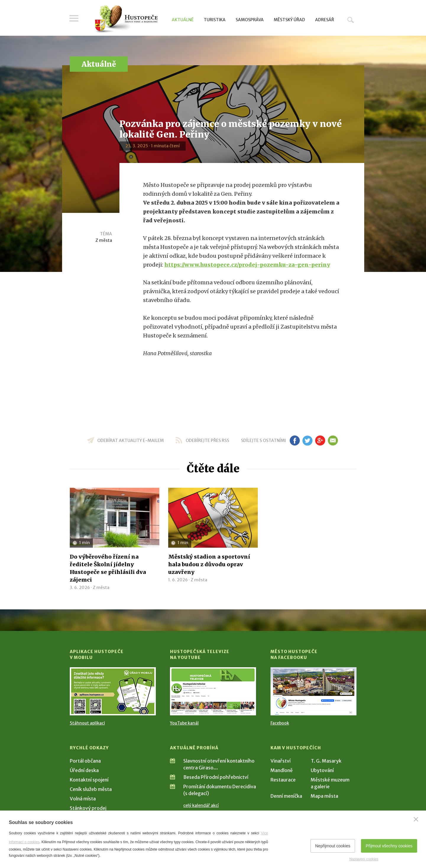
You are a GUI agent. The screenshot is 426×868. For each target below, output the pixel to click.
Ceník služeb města (91, 789)
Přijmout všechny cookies (389, 846)
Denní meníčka (286, 796)
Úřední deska (84, 770)
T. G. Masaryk (326, 761)
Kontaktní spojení (89, 780)
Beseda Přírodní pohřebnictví (216, 777)
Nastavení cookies (364, 859)
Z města (104, 240)
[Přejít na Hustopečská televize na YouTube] (213, 691)
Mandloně (282, 770)
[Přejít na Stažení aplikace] (113, 691)
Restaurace (283, 780)
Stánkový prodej (88, 808)
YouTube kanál (184, 723)
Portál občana (85, 761)
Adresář (325, 20)
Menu (74, 18)
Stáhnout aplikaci (87, 723)
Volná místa (83, 799)
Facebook (280, 723)
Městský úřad (289, 20)
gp (320, 440)
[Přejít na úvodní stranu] (126, 19)
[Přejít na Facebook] (314, 691)
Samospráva (250, 20)
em (333, 440)
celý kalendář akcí (201, 805)
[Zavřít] (416, 819)
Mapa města (324, 796)
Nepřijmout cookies (333, 846)
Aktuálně (183, 20)
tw (308, 440)
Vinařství (281, 761)
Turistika (215, 20)
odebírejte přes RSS (207, 440)
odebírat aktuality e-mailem (131, 440)
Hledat (351, 20)
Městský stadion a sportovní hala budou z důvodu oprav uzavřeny (209, 564)
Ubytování (322, 770)
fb (295, 440)
